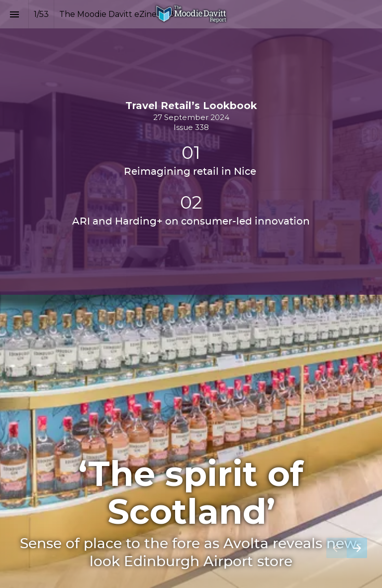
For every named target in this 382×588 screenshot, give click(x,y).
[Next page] (357, 548)
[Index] (14, 14)
